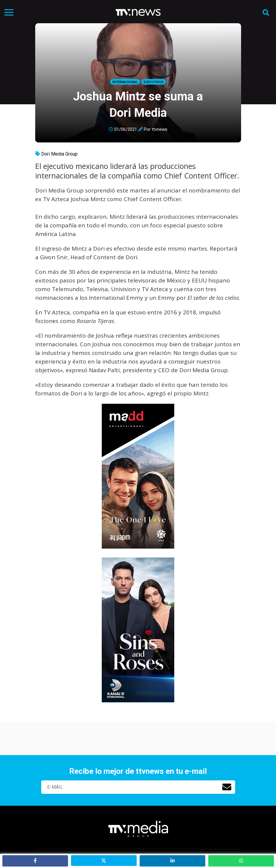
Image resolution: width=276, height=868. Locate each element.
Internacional (125, 82)
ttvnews (160, 129)
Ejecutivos (154, 82)
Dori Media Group (59, 154)
